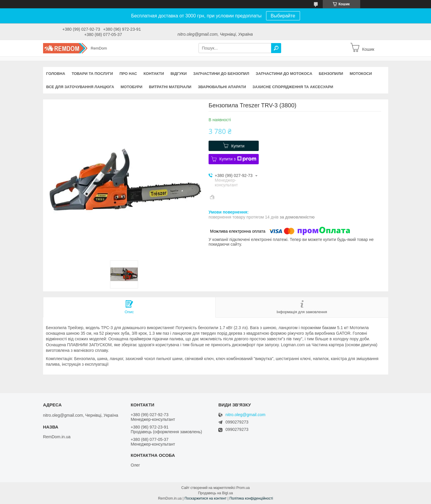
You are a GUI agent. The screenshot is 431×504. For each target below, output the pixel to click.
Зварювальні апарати (222, 87)
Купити (238, 146)
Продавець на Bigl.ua (215, 493)
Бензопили (331, 74)
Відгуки (179, 74)
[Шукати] (276, 48)
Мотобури (132, 87)
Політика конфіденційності (251, 498)
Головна (56, 74)
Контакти (154, 74)
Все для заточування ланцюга (80, 87)
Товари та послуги (92, 74)
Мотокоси (361, 74)
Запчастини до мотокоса (284, 74)
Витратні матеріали (170, 87)
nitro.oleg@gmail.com (245, 415)
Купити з (238, 159)
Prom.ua (243, 488)
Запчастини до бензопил (221, 74)
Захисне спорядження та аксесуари (293, 87)
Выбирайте (283, 16)
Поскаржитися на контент (205, 498)
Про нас (128, 74)
